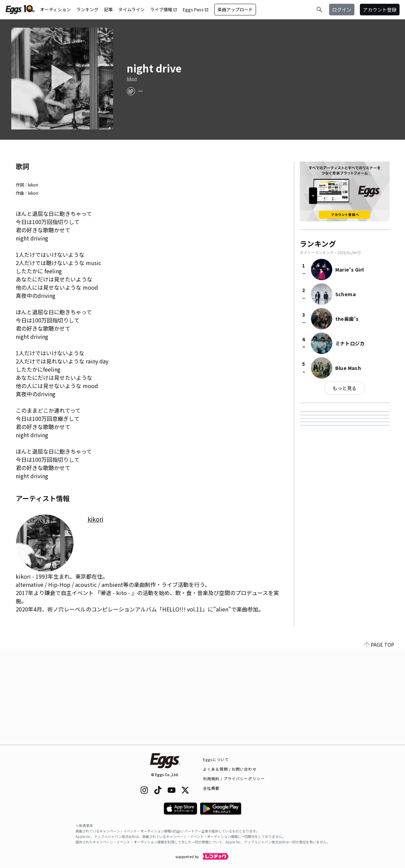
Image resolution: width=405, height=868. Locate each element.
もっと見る (345, 388)
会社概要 (211, 788)
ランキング (87, 9)
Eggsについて (216, 759)
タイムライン (131, 9)
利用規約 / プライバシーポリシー (234, 779)
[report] (140, 91)
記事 (108, 9)
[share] (131, 91)
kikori (132, 79)
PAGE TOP (379, 741)
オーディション (55, 9)
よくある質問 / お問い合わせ (230, 769)
